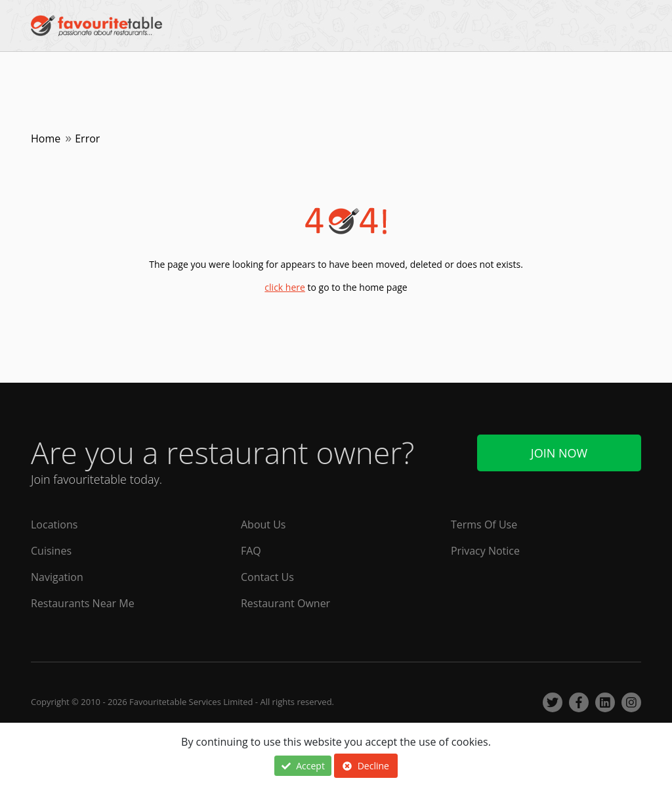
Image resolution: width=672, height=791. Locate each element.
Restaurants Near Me (83, 603)
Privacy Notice (485, 551)
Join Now (559, 453)
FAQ (251, 551)
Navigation (57, 577)
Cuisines (51, 551)
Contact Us (267, 577)
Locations (54, 524)
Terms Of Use (484, 524)
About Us (263, 524)
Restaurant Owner (285, 603)
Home (46, 139)
